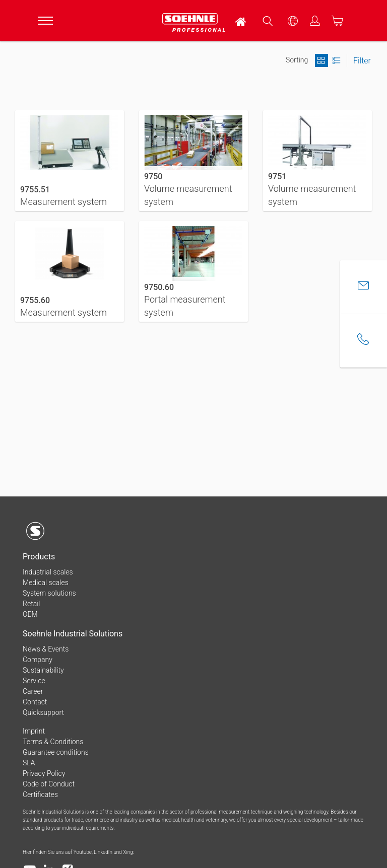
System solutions (49, 593)
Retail (31, 604)
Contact (35, 702)
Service (34, 681)
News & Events (46, 649)
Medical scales (46, 583)
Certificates (40, 794)
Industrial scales (48, 572)
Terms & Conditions (53, 742)
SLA (29, 763)
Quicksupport (43, 712)
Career (33, 691)
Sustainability (43, 670)
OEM (30, 614)
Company (38, 660)
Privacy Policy (44, 773)
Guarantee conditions (56, 752)
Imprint (34, 731)
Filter (362, 61)
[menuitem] (241, 21)
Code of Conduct (49, 784)
